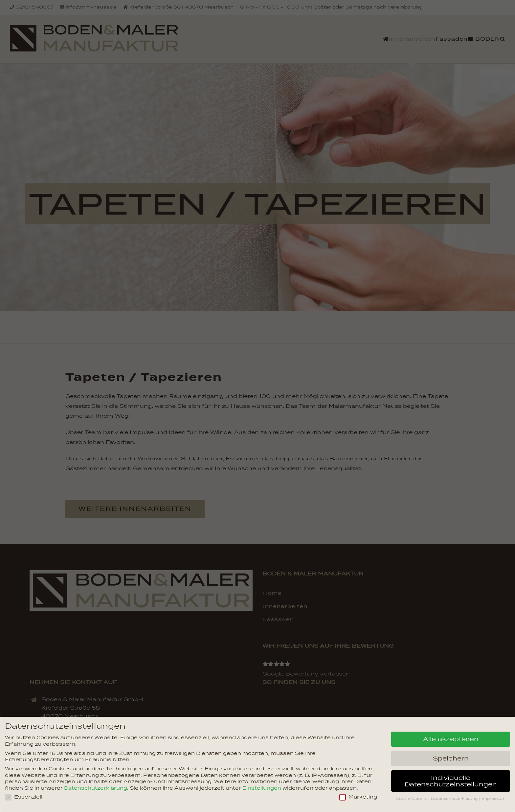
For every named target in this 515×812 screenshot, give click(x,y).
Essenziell (24, 797)
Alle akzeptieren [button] (451, 739)
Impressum (494, 799)
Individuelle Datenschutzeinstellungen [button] (451, 781)
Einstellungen (262, 788)
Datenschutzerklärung (96, 788)
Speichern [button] (451, 759)
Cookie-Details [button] (412, 799)
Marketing (358, 797)
